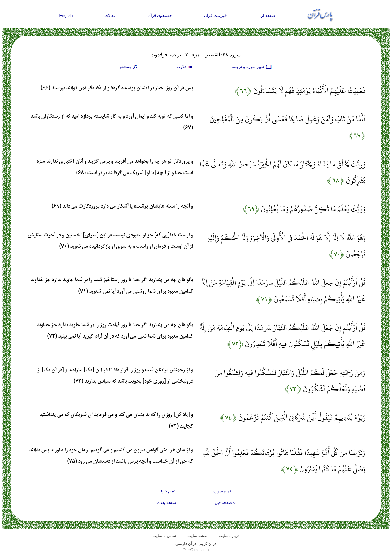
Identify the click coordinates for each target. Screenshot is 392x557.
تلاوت (185, 67)
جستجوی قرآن (160, 15)
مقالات (110, 15)
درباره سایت (229, 536)
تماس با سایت (165, 536)
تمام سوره (222, 491)
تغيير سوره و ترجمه (252, 67)
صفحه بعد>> (166, 503)
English (66, 15)
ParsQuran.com (196, 549)
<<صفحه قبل (226, 503)
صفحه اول (267, 15)
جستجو (129, 67)
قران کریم (208, 544)
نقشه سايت (197, 536)
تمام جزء (168, 491)
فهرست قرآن (215, 15)
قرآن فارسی (186, 544)
